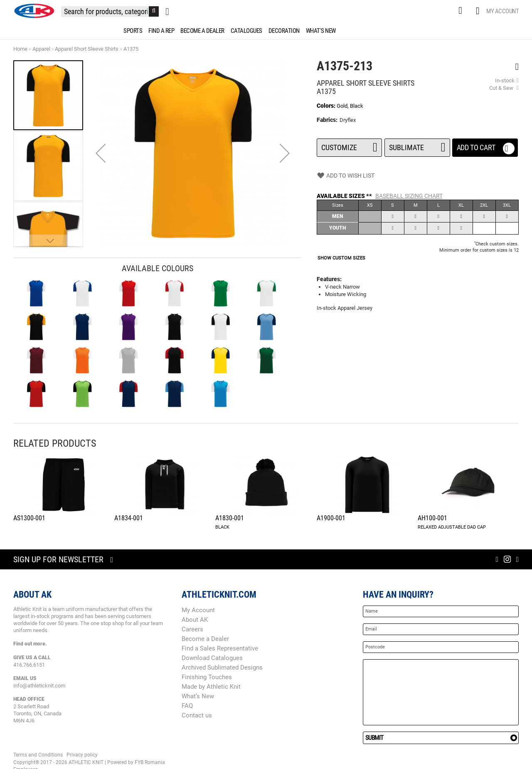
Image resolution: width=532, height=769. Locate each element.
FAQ (187, 706)
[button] (101, 153)
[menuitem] (131, 31)
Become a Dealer (205, 639)
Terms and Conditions (38, 755)
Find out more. (30, 644)
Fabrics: (328, 120)
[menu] (266, 31)
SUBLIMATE (417, 145)
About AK (195, 620)
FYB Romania (150, 762)
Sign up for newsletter (58, 559)
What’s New (198, 696)
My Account (502, 11)
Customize (349, 145)
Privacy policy (82, 755)
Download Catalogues (212, 658)
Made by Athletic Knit (211, 687)
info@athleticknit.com (39, 686)
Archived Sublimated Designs (222, 668)
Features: (329, 279)
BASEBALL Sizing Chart (409, 196)
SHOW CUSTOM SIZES (341, 258)
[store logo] (34, 11)
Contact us (197, 715)
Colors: (327, 106)
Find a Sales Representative (220, 648)
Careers (192, 629)
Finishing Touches (207, 677)
